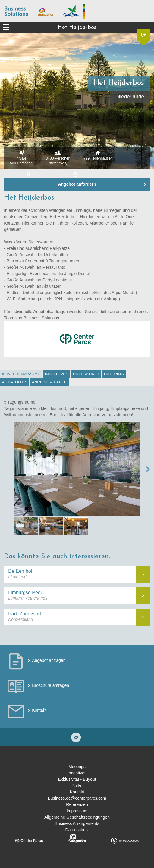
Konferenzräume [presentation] (21, 374)
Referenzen (77, 804)
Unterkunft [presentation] (86, 374)
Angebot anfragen (49, 660)
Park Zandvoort (25, 614)
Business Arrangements (77, 823)
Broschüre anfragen (50, 685)
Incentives (77, 773)
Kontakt (39, 710)
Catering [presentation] (114, 374)
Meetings (77, 767)
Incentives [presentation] (57, 374)
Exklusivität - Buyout (77, 779)
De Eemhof (20, 571)
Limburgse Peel (25, 592)
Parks (77, 786)
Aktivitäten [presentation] (15, 382)
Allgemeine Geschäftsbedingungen (77, 817)
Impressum (77, 811)
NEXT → (148, 469)
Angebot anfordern (77, 184)
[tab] (21, 374)
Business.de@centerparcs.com (77, 798)
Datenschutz (77, 830)
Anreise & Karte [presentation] (49, 382)
